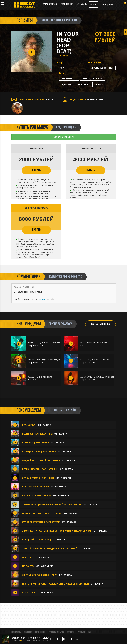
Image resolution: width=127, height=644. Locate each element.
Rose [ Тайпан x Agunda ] (37, 540)
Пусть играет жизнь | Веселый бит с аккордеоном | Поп (56, 584)
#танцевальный (93, 78)
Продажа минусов (56, 632)
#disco (99, 84)
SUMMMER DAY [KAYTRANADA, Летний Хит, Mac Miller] (52, 504)
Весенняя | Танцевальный (38, 434)
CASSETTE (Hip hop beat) (40, 377)
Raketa (47, 425)
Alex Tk (93, 504)
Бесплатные (67, 5)
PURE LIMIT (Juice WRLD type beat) (45, 342)
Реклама (81, 632)
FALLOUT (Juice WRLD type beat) (96, 360)
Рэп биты (71, 632)
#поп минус (69, 78)
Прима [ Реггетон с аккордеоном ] (42, 513)
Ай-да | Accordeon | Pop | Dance (41, 460)
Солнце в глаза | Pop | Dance (39, 451)
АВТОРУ (33, 99)
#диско (66, 84)
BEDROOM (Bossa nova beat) (94, 342)
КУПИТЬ (36, 170)
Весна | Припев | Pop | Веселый (40, 469)
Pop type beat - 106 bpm (35, 487)
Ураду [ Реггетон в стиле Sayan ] (41, 522)
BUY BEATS (28, 632)
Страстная (29, 593)
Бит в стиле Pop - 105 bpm (37, 496)
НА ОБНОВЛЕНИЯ (83, 99)
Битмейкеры (40, 632)
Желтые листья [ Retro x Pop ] (40, 575)
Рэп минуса (16, 632)
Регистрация (107, 4)
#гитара (83, 84)
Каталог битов (50, 5)
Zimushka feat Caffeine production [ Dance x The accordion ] (57, 531)
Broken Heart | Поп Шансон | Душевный (34, 638)
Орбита (27, 557)
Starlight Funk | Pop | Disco (38, 478)
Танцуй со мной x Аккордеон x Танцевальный (50, 548)
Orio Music (44, 557)
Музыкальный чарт (86, 5)
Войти (93, 4)
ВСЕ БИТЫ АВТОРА (100, 324)
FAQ (90, 632)
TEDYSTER (66, 478)
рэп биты (25, 20)
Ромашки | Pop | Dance (36, 443)
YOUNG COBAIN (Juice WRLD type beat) (47, 360)
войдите (42, 299)
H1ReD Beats (62, 487)
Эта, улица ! (30, 425)
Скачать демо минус (63, 137)
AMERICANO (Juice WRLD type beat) (97, 377)
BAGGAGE (74, 513)
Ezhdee (64, 55)
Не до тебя (29, 566)
